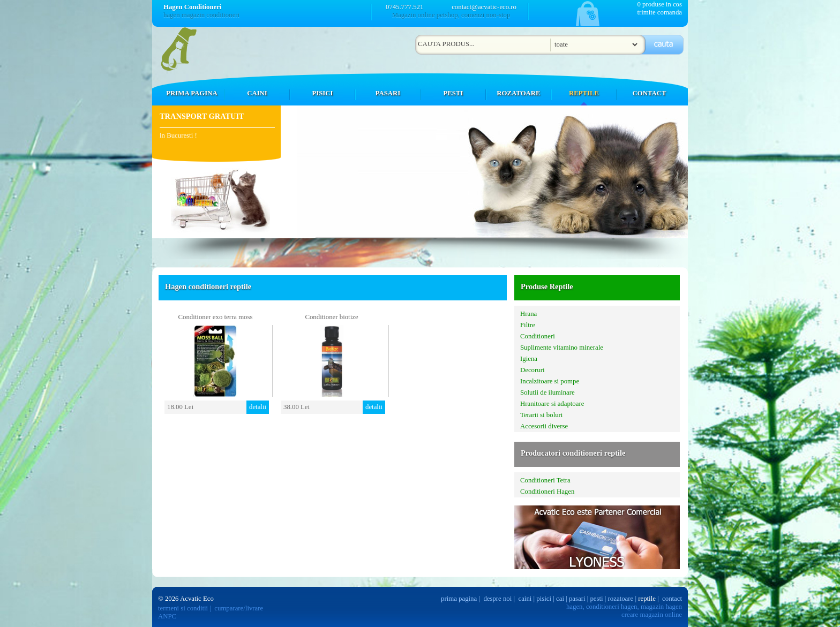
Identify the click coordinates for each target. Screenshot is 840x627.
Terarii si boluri (541, 415)
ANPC (167, 616)
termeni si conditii (183, 608)
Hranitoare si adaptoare (552, 404)
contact (672, 599)
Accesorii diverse (544, 426)
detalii (258, 407)
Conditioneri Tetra (545, 480)
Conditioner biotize (331, 317)
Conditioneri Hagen (547, 492)
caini (525, 599)
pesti (596, 599)
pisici (544, 599)
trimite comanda (659, 12)
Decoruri (532, 370)
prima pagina (459, 599)
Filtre (528, 325)
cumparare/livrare (239, 608)
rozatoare (621, 599)
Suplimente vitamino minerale (562, 348)
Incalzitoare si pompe (550, 381)
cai (560, 599)
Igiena (529, 359)
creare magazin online (652, 615)
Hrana (528, 314)
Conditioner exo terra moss (216, 317)
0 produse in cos (659, 4)
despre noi (497, 599)
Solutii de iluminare (547, 392)
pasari (577, 599)
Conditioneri (538, 336)
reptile (647, 599)
